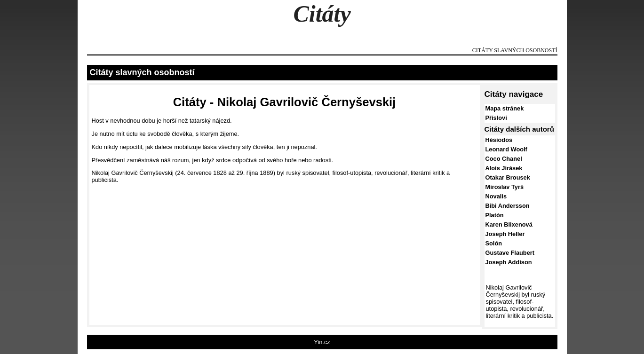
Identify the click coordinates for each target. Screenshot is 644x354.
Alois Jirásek (504, 168)
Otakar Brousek (508, 177)
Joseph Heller (505, 234)
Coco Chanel (504, 159)
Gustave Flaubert (510, 253)
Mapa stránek (505, 108)
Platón (495, 215)
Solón (494, 243)
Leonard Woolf (506, 149)
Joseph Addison (509, 262)
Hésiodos (499, 140)
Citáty (322, 14)
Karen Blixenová (509, 224)
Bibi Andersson (508, 206)
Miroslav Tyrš (505, 187)
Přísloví (496, 118)
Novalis (496, 196)
